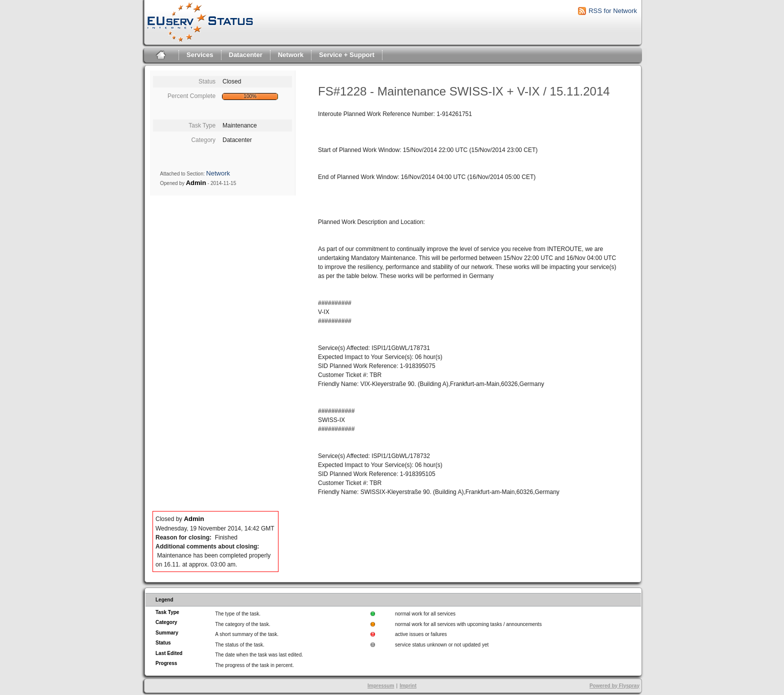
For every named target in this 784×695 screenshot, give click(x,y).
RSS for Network (613, 11)
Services (200, 55)
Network (291, 55)
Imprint (408, 686)
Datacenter (246, 55)
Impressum (381, 686)
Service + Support (347, 55)
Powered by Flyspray (614, 686)
